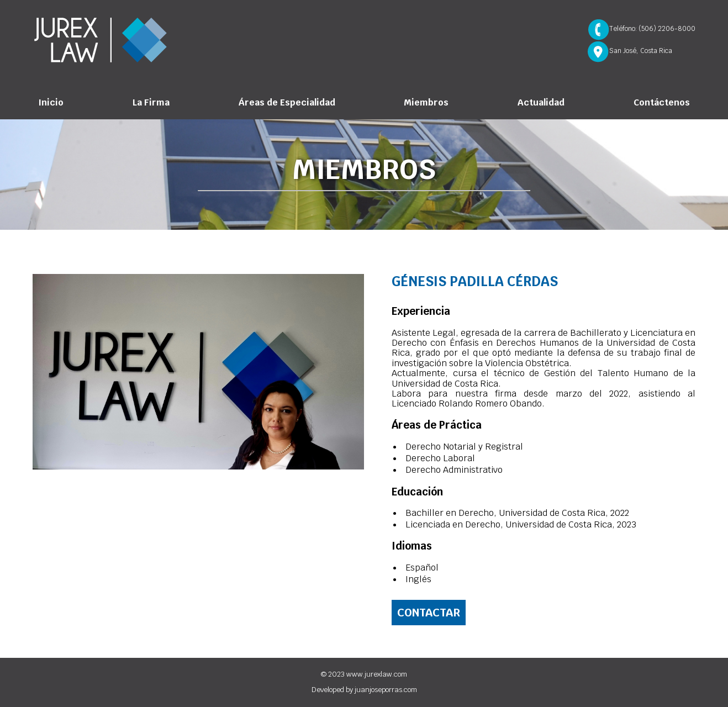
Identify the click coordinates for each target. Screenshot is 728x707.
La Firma (151, 102)
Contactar (429, 613)
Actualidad (541, 102)
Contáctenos (662, 102)
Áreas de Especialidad (287, 102)
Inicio (51, 102)
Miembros (426, 102)
